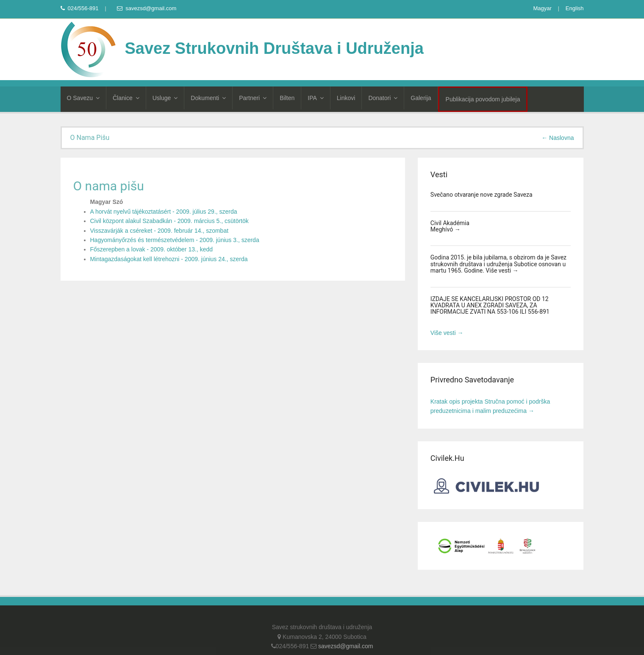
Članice (126, 98)
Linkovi (346, 98)
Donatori (383, 98)
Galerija (421, 98)
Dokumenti (208, 98)
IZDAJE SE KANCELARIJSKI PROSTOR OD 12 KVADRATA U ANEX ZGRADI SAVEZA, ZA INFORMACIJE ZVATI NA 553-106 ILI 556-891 (490, 305)
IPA (316, 98)
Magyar (542, 8)
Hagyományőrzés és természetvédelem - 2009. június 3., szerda (175, 240)
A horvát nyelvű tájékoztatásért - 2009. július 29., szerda (164, 212)
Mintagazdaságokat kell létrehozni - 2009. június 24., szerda (169, 259)
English (575, 8)
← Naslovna (558, 138)
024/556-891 (80, 8)
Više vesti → (502, 270)
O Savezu (83, 98)
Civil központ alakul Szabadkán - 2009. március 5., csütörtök (169, 221)
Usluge (165, 98)
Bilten (287, 98)
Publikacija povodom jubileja (483, 99)
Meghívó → (446, 229)
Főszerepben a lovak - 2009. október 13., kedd (152, 249)
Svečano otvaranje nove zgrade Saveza (482, 195)
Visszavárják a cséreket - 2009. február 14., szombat (160, 231)
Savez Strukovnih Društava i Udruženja (242, 48)
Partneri (253, 98)
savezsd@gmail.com (147, 8)
